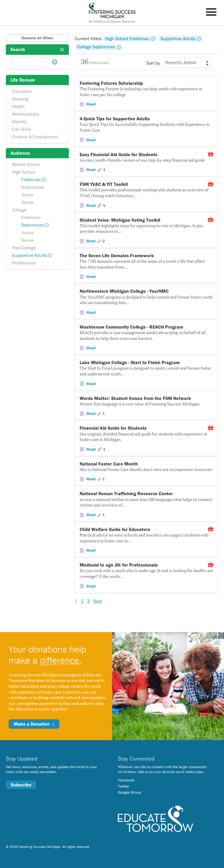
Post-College (24, 248)
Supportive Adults (29, 255)
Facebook (126, 780)
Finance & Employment (35, 137)
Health (18, 106)
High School (24, 172)
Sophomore (33, 187)
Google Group (129, 792)
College (19, 210)
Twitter (124, 786)
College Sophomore (96, 47)
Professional (24, 263)
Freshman (31, 179)
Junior (27, 195)
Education (22, 91)
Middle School (26, 164)
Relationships (25, 114)
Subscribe (21, 785)
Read (90, 104)
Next (98, 601)
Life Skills (21, 129)
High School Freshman (127, 38)
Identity (19, 121)
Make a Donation (34, 724)
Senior (28, 202)
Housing (20, 99)
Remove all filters (37, 38)
